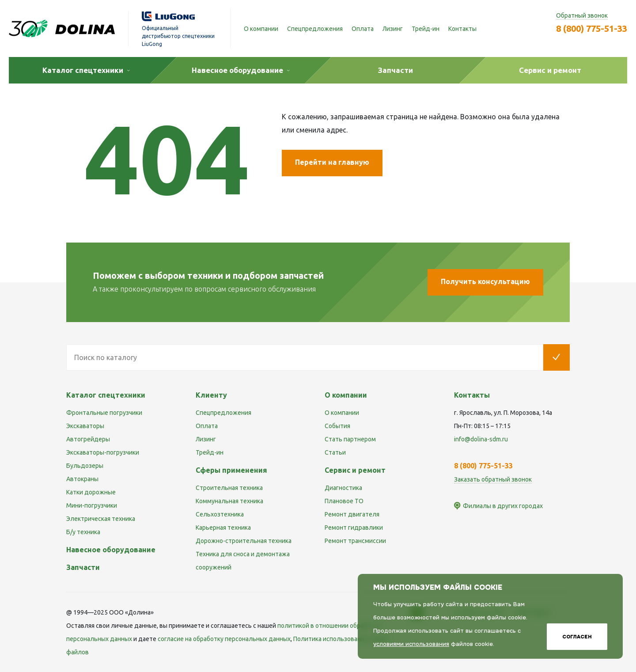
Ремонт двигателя (352, 514)
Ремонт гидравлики (354, 528)
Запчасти (83, 567)
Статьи (335, 452)
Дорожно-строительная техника (244, 541)
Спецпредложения (315, 29)
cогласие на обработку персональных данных (224, 639)
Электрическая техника (101, 519)
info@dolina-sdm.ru (481, 439)
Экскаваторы (85, 426)
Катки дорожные (91, 492)
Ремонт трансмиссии (355, 541)
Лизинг (393, 29)
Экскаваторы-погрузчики (103, 452)
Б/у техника (83, 532)
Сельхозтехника (220, 514)
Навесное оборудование (111, 550)
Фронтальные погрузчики (104, 413)
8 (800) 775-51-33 (592, 28)
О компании (261, 29)
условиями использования (411, 644)
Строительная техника (229, 488)
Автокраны (82, 479)
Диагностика (343, 488)
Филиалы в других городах (503, 506)
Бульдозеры (85, 466)
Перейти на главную (332, 162)
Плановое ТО (344, 501)
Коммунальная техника (229, 501)
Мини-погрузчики (92, 505)
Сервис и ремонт (355, 470)
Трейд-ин (426, 29)
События (337, 426)
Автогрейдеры (88, 439)
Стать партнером (350, 439)
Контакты (462, 29)
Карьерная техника (223, 528)
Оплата (363, 29)
